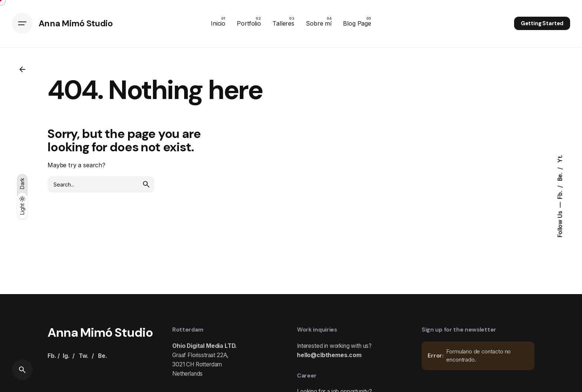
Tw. (84, 356)
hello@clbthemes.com (329, 355)
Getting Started (542, 23)
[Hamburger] (22, 23)
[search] (146, 184)
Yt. (560, 159)
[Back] (22, 69)
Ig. (66, 356)
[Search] (22, 370)
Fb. (560, 194)
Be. (560, 176)
